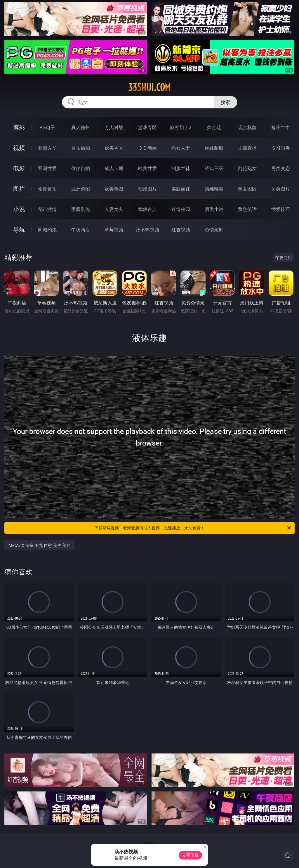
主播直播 (247, 148)
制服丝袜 (181, 168)
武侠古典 (147, 209)
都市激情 (47, 209)
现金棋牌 (247, 127)
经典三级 (214, 168)
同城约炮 (47, 230)
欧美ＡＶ (114, 148)
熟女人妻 (181, 148)
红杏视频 (181, 230)
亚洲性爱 (47, 168)
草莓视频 (114, 230)
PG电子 (47, 127)
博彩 (19, 127)
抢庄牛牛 (281, 127)
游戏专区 (147, 127)
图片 (19, 189)
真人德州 (81, 127)
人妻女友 (114, 209)
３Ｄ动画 (147, 148)
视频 (19, 148)
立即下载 (190, 855)
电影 (19, 168)
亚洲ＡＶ (47, 148)
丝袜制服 (214, 148)
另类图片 (281, 189)
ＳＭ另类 (281, 148)
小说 (19, 209)
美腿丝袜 (181, 189)
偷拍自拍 (81, 168)
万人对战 (114, 127)
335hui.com (149, 87)
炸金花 (214, 127)
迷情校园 (181, 209)
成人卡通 (114, 168)
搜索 (225, 102)
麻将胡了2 (181, 127)
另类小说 (214, 209)
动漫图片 (147, 189)
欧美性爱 (147, 168)
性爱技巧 (281, 209)
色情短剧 (214, 230)
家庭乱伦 (81, 209)
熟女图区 (247, 189)
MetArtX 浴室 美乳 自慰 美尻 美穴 (39, 545)
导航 (19, 229)
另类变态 (281, 168)
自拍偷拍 (81, 148)
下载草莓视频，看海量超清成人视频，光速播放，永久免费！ (193, 528)
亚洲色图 (81, 189)
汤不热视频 (147, 230)
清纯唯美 (214, 189)
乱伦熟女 (247, 168)
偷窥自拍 (47, 189)
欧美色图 (114, 189)
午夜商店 (81, 230)
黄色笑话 (247, 209)
